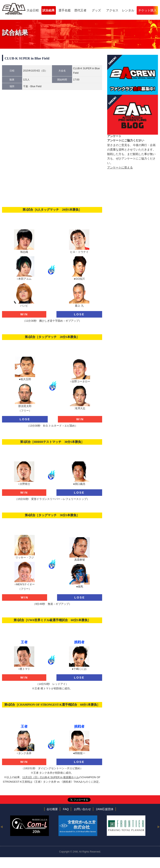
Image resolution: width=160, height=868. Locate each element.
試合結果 (49, 10)
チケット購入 (147, 10)
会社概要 (52, 809)
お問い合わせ (82, 809)
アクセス (112, 10)
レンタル (128, 10)
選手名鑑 (65, 10)
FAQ (66, 809)
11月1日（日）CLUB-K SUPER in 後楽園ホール (51, 777)
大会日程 (33, 10)
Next (158, 827)
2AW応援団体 (105, 809)
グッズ (96, 10)
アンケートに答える (120, 167)
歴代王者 (80, 10)
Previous (2, 827)
